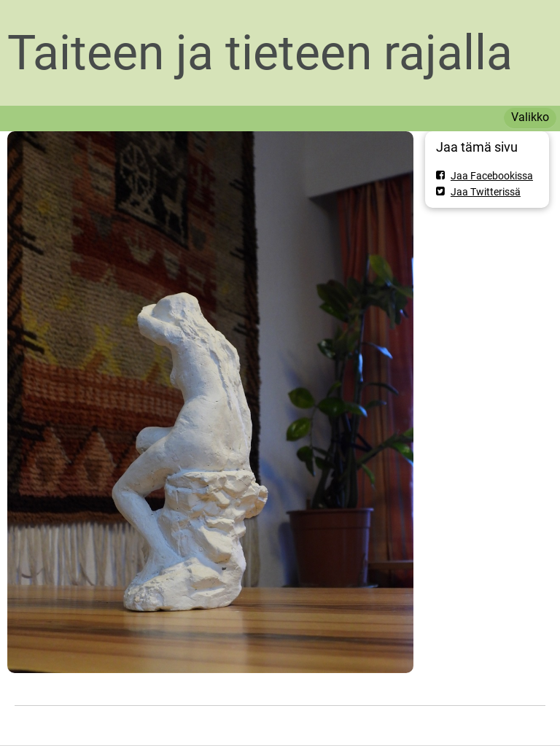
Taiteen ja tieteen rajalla (260, 53)
